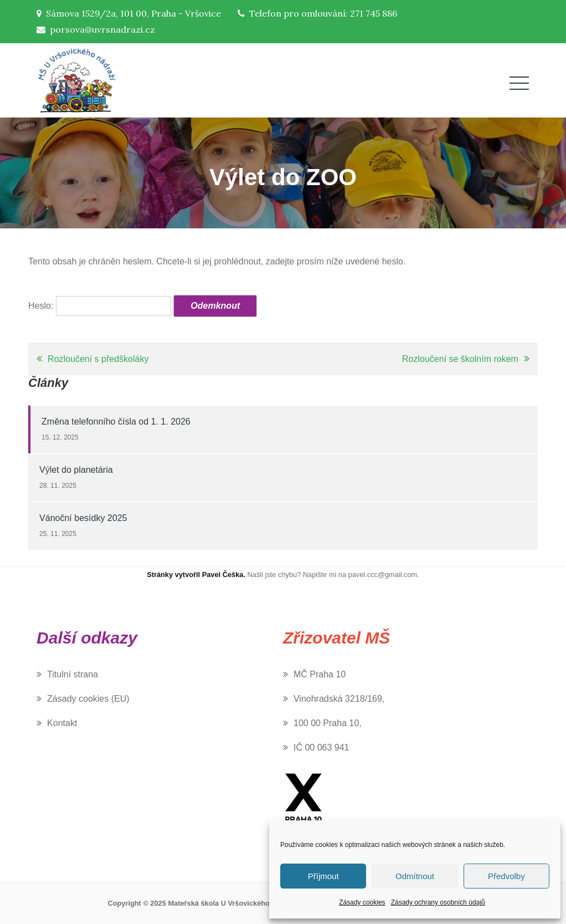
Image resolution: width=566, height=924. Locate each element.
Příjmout (323, 876)
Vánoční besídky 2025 (83, 518)
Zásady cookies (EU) (88, 699)
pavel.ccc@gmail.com (383, 575)
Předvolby (506, 876)
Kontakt (62, 723)
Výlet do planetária (76, 470)
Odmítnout (415, 876)
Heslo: (100, 306)
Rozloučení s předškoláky (98, 359)
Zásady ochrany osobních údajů (438, 902)
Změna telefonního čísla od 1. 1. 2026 (116, 422)
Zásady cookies (362, 902)
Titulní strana (73, 674)
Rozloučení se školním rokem (460, 359)
